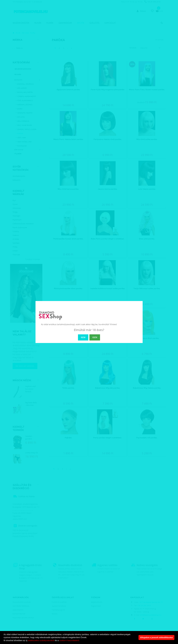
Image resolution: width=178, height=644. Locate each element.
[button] (80, 641)
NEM (83, 337)
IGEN (95, 337)
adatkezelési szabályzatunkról (41, 640)
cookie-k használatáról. (69, 640)
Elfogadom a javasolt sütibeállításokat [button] (157, 638)
